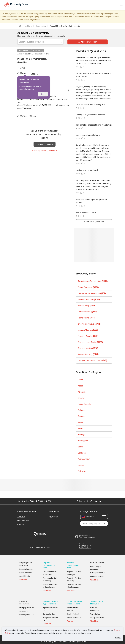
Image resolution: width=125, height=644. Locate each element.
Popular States (97, 563)
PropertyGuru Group (27, 511)
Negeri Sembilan (85, 404)
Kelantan (82, 392)
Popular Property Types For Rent (74, 601)
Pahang (81, 410)
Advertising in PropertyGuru (93, 281)
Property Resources (24, 601)
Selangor (82, 435)
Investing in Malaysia (89, 324)
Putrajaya (82, 471)
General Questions (89, 300)
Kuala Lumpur (84, 459)
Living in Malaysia (88, 330)
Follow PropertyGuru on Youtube (96, 501)
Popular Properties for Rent (73, 565)
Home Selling (87, 318)
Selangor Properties (98, 573)
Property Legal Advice (90, 342)
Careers (21, 525)
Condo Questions (88, 287)
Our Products (23, 521)
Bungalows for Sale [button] (50, 617)
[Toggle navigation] (121, 5)
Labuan (81, 465)
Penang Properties (97, 576)
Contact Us (54, 511)
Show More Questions (94, 222)
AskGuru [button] (24, 610)
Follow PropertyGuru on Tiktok (107, 501)
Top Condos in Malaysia (97, 601)
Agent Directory (25, 576)
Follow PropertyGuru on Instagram (91, 501)
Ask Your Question (45, 145)
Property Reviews (26, 569)
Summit (40, 548)
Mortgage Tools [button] (27, 606)
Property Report (85, 546)
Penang (81, 416)
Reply (32, 116)
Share (35, 74)
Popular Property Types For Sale (51, 601)
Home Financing (87, 312)
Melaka (81, 398)
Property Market (88, 348)
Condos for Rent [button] (74, 612)
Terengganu (83, 441)
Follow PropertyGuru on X (104, 501)
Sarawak (82, 453)
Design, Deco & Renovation (92, 293)
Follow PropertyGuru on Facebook (87, 501)
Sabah (81, 447)
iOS (48, 501)
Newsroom (54, 517)
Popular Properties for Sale (49, 565)
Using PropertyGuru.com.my (92, 360)
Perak (80, 422)
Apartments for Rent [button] (72, 608)
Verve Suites (95, 612)
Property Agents (88, 336)
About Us (21, 517)
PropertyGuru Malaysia (26, 564)
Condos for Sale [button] (50, 612)
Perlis (80, 428)
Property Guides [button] (27, 613)
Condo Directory (25, 573)
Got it (43, 94)
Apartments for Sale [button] (51, 608)
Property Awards (85, 536)
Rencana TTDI (24, 51)
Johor (80, 380)
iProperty (40, 534)
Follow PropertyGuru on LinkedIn (100, 501)
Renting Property (88, 354)
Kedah (81, 386)
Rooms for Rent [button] (74, 616)
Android (40, 501)
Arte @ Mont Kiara (97, 616)
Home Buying (38, 51)
